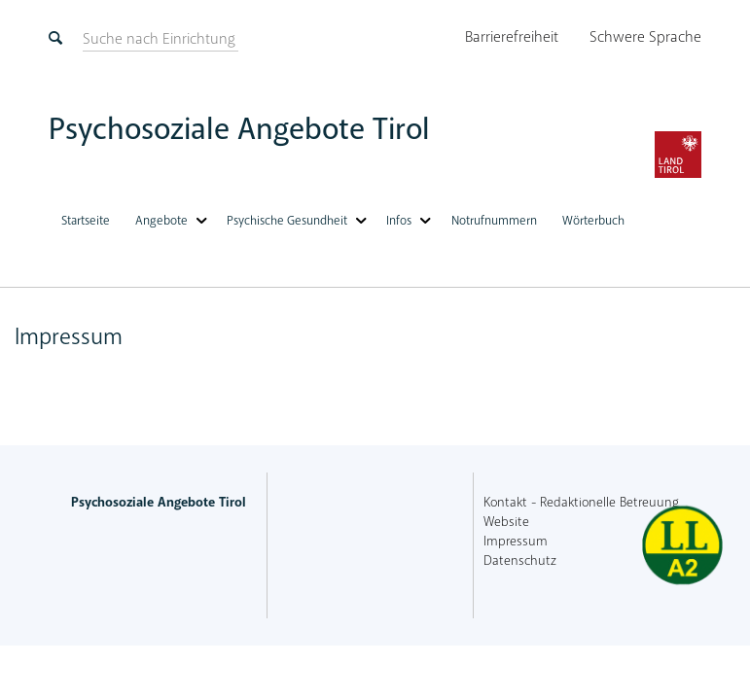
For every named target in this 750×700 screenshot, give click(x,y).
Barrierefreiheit (512, 37)
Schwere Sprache (645, 37)
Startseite (86, 221)
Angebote (161, 221)
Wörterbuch (593, 221)
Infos (399, 221)
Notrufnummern (494, 221)
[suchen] (159, 39)
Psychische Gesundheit (287, 221)
